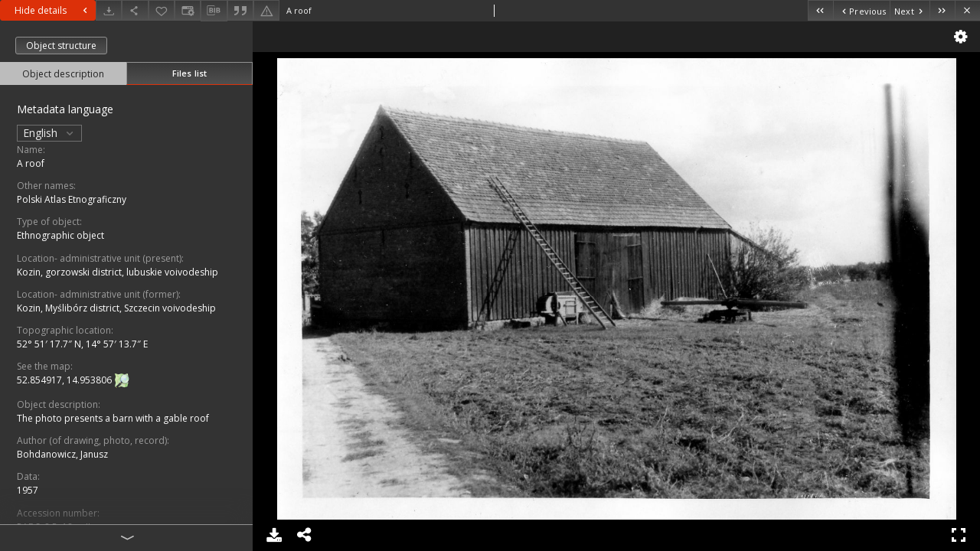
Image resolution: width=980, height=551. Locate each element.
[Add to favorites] (162, 10)
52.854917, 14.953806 (65, 380)
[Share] (135, 10)
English (49, 133)
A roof (31, 163)
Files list (189, 73)
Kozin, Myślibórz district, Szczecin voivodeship (116, 308)
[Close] (967, 10)
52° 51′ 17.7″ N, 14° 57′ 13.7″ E (82, 344)
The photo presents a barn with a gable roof (113, 418)
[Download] (109, 10)
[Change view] (188, 10)
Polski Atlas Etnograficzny (72, 199)
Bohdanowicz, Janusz (62, 454)
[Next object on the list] (910, 10)
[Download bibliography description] (214, 11)
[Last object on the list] (942, 10)
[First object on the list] (820, 10)
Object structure (61, 46)
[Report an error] (266, 10)
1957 (28, 490)
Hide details (53, 10)
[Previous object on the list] (861, 10)
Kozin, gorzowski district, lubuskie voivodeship (118, 272)
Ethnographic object (60, 235)
